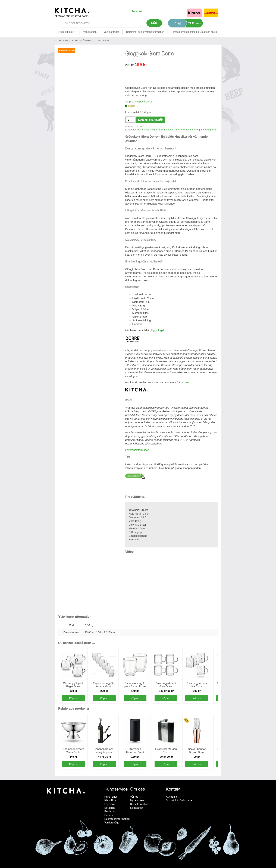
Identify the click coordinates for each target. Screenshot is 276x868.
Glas (146, 130)
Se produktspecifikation (139, 101)
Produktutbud (67, 32)
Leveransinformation (137, 450)
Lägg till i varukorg (150, 120)
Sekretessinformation (117, 819)
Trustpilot (137, 11)
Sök (154, 23)
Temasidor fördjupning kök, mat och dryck (194, 32)
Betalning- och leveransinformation (145, 32)
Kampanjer (137, 808)
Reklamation (112, 811)
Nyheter (185, 130)
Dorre (140, 130)
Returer (109, 815)
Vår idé (134, 797)
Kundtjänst (111, 797)
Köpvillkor (110, 800)
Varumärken (90, 32)
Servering (195, 130)
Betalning (110, 808)
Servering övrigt (209, 130)
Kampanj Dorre (172, 130)
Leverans (110, 804)
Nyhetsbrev (137, 800)
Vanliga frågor (111, 32)
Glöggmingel (156, 130)
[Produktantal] (130, 120)
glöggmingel (157, 330)
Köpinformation (139, 804)
